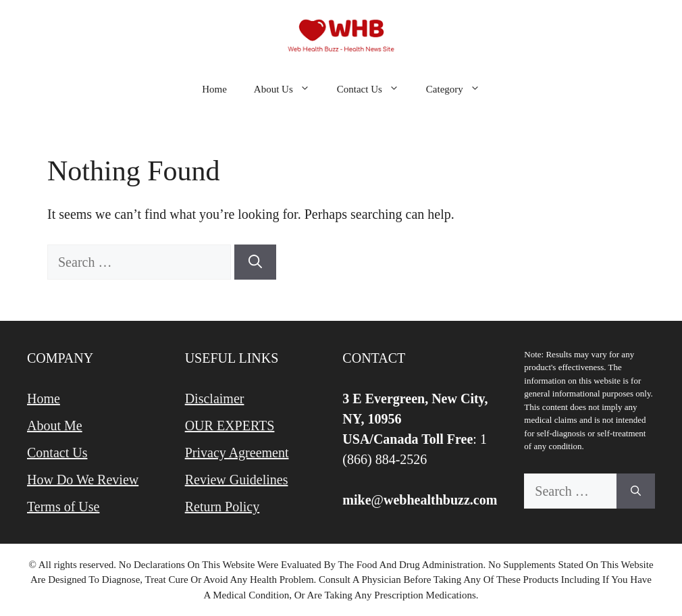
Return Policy (222, 507)
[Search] (255, 262)
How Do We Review (83, 480)
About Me (55, 426)
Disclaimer (215, 399)
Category (460, 89)
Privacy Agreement (237, 453)
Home (214, 89)
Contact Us (375, 89)
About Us (289, 89)
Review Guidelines (237, 480)
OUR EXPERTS (230, 426)
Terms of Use (63, 507)
